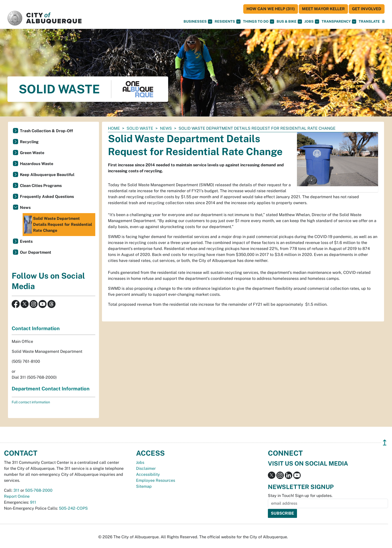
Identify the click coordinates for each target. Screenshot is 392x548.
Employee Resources (156, 480)
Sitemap (144, 486)
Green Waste (32, 153)
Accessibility (148, 474)
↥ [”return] (385, 443)
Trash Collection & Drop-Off (46, 131)
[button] (369, 22)
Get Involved (367, 9)
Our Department (36, 252)
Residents (228, 22)
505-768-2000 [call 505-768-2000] (39, 490)
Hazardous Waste (37, 164)
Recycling (29, 142)
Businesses (198, 22)
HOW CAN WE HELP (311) (271, 9)
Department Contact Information (51, 389)
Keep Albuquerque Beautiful (47, 175)
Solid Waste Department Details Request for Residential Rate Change (58, 225)
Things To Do (259, 22)
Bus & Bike (289, 22)
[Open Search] (383, 22)
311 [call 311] (16, 490)
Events (26, 241)
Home (114, 128)
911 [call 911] (33, 502)
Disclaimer (146, 468)
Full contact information (31, 402)
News (166, 128)
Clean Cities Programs (41, 186)
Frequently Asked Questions (47, 197)
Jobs (312, 22)
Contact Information (36, 328)
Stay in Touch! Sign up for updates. (300, 496)
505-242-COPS (73, 508)
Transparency (339, 22)
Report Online (17, 496)
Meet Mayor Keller (323, 9)
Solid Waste (140, 128)
